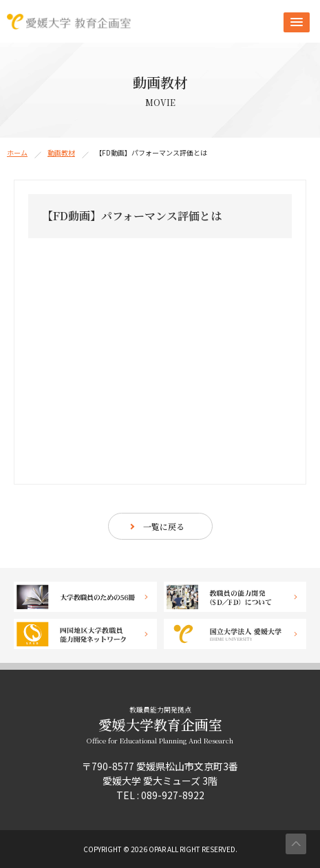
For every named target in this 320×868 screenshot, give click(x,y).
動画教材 (61, 152)
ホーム (17, 152)
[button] (297, 22)
